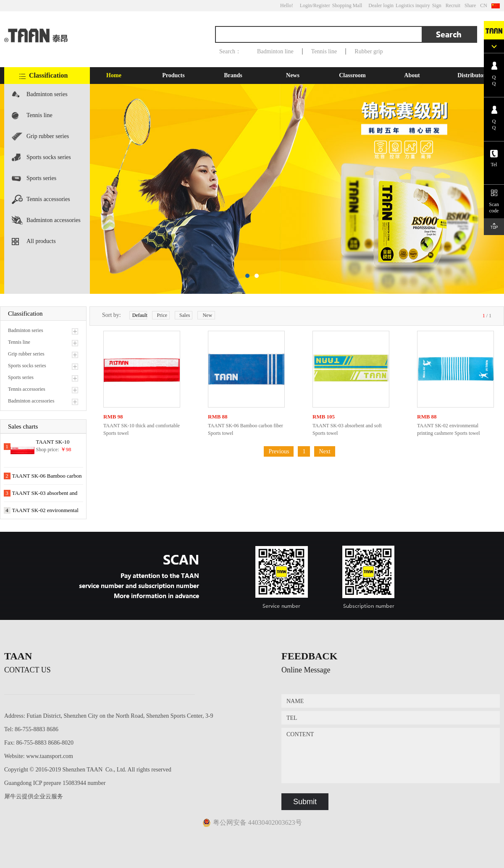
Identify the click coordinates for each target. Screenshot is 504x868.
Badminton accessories (54, 220)
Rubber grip (369, 51)
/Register (321, 5)
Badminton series (47, 94)
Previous (279, 451)
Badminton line (275, 51)
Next (324, 451)
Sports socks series (49, 157)
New (207, 315)
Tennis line (324, 51)
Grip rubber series (48, 136)
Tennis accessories (48, 199)
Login (306, 5)
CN (484, 5)
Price (162, 315)
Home (114, 75)
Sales (185, 315)
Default (140, 315)
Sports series (41, 178)
